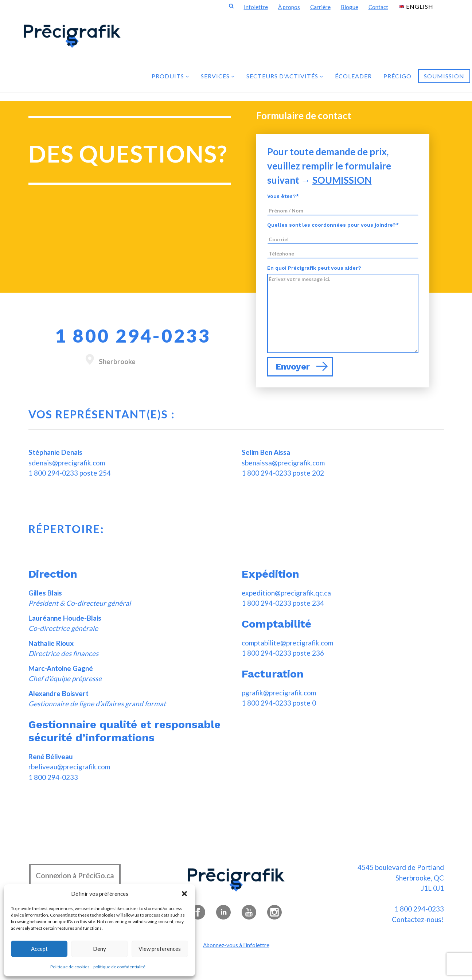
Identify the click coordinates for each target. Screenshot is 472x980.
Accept (39, 949)
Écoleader (353, 76)
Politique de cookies (70, 967)
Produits (170, 76)
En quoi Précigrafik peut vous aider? (314, 268)
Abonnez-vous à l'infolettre (236, 945)
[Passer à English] (416, 6)
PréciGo (397, 76)
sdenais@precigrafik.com (67, 463)
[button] (184, 894)
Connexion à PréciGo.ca (75, 875)
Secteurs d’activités (285, 76)
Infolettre (256, 7)
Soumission (444, 76)
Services (218, 76)
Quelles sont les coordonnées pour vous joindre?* (333, 225)
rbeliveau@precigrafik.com (69, 767)
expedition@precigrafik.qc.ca (286, 593)
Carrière (320, 7)
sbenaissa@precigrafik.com (283, 463)
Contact (378, 7)
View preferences (160, 949)
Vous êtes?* (283, 196)
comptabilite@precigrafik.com (287, 643)
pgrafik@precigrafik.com (279, 693)
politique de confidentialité (119, 967)
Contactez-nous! (418, 919)
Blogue (350, 7)
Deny (100, 949)
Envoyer (302, 367)
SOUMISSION (342, 180)
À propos (289, 7)
